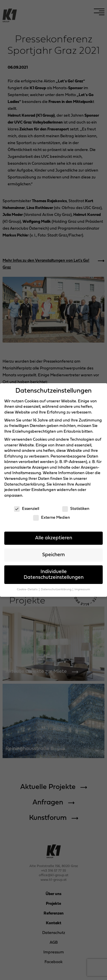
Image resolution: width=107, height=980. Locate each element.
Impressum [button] (82, 590)
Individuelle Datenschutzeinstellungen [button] (54, 575)
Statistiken (76, 509)
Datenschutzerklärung (25, 485)
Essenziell (27, 509)
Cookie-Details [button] (28, 590)
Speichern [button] (53, 555)
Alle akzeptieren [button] (54, 538)
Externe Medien (52, 518)
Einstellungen (44, 490)
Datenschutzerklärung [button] (56, 590)
